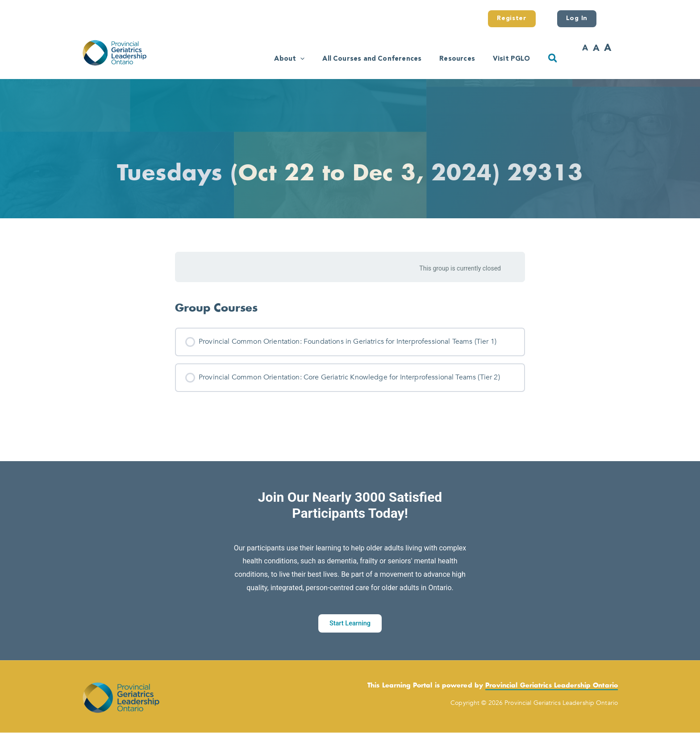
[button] (277, 58)
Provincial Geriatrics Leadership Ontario (552, 686)
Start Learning (350, 623)
